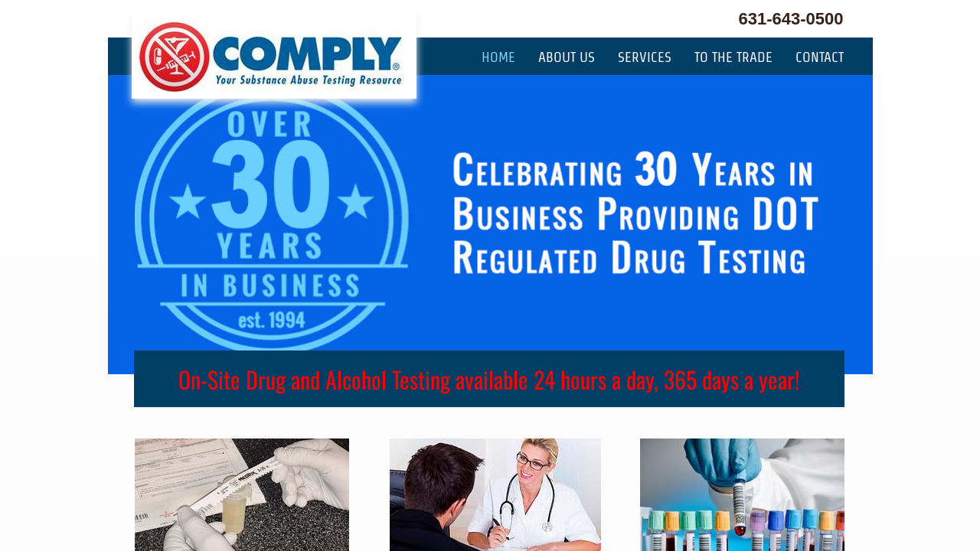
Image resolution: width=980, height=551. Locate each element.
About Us (567, 57)
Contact (820, 57)
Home (498, 57)
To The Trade (733, 57)
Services (645, 57)
